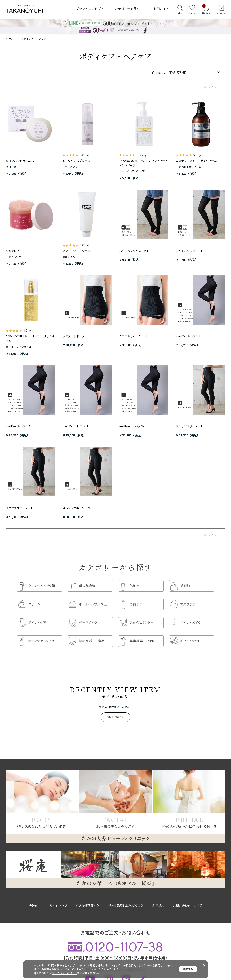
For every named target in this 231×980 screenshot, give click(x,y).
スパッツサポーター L (19, 508)
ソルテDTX (13, 251)
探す (180, 13)
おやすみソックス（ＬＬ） (192, 251)
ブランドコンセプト (90, 9)
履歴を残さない (115, 710)
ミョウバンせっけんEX (20, 161)
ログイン (221, 13)
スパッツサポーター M (76, 508)
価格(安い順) (178, 72)
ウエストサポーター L (76, 336)
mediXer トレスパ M (132, 426)
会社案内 (35, 898)
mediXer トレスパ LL (75, 426)
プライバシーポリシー (65, 973)
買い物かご (207, 10)
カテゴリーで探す (127, 9)
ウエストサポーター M (133, 336)
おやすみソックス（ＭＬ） (136, 251)
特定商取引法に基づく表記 (126, 898)
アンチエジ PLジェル (76, 251)
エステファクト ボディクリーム (196, 161)
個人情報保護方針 (88, 898)
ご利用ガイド (160, 9)
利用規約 (158, 898)
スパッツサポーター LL (190, 426)
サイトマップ (58, 898)
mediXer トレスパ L (188, 336)
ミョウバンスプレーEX (77, 161)
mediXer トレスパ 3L (19, 426)
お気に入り (192, 13)
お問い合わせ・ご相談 (188, 898)
